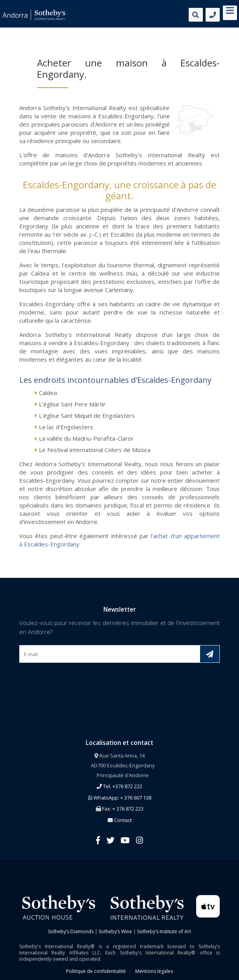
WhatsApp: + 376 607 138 (120, 798)
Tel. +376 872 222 (119, 786)
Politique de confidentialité (96, 971)
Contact (120, 820)
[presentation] (79, 681)
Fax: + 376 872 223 (120, 809)
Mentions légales (154, 971)
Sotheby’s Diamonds (71, 931)
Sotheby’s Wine (115, 931)
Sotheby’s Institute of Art (164, 931)
